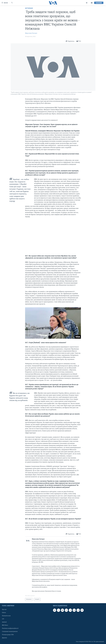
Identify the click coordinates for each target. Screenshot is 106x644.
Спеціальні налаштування (10, 632)
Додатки (4, 638)
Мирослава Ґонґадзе (31, 33)
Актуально (29, 8)
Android (4, 622)
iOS (3, 619)
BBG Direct (5, 625)
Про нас (4, 610)
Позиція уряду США (8, 635)
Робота (4, 613)
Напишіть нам (6, 616)
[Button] (70, 41)
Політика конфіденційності (10, 628)
